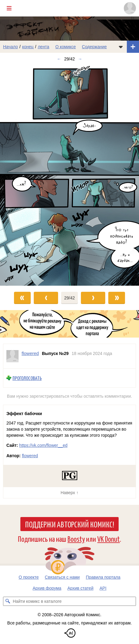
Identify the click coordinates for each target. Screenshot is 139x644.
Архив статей (81, 588)
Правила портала (103, 577)
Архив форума (47, 588)
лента (43, 47)
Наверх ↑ (69, 493)
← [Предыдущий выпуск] (59, 59)
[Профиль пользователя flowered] (12, 356)
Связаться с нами (62, 577)
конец (28, 47)
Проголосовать (27, 378)
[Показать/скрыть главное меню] (9, 8)
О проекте (29, 577)
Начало (10, 47)
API (103, 588)
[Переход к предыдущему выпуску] (17, 175)
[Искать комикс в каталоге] (8, 601)
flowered (30, 456)
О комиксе (66, 47)
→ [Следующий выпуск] (80, 59)
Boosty (76, 539)
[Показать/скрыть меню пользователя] (130, 8)
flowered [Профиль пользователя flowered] (30, 353)
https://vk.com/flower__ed (43, 445)
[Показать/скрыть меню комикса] (121, 47)
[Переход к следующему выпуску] (69, 175)
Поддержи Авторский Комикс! (69, 524)
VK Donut (109, 539)
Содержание (94, 47)
